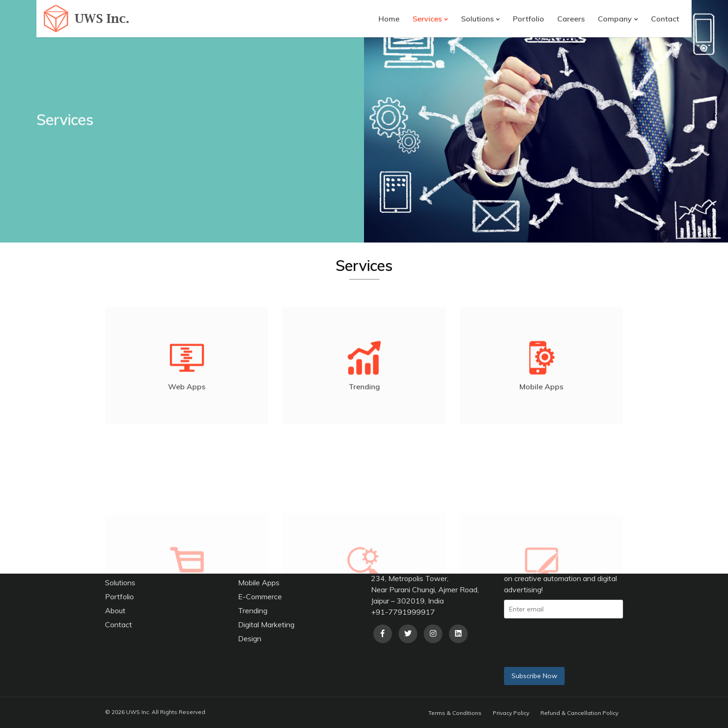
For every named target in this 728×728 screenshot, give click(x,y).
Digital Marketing (266, 624)
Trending (253, 610)
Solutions (477, 19)
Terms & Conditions (455, 713)
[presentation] (582, 641)
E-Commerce (260, 596)
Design (250, 638)
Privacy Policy (511, 713)
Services (427, 19)
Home (389, 19)
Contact (665, 19)
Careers (571, 19)
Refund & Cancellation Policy (579, 713)
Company (615, 19)
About (115, 610)
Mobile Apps (259, 582)
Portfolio (528, 19)
